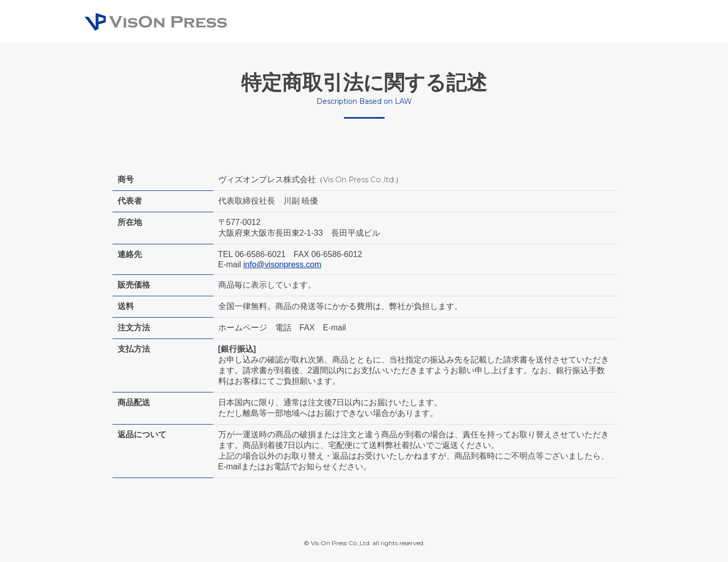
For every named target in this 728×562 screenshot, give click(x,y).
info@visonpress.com (282, 264)
